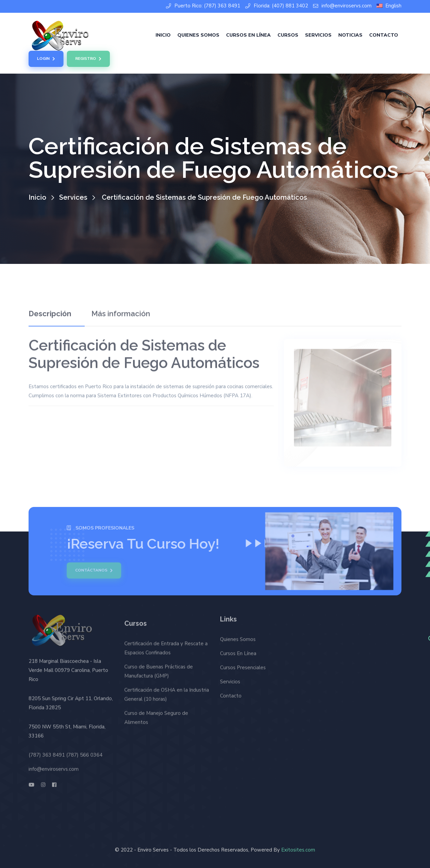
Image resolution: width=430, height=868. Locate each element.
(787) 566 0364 (84, 752)
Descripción (50, 311)
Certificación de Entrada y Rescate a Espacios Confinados (166, 651)
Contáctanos (92, 570)
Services (73, 197)
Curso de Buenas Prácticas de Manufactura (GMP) (159, 674)
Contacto (384, 35)
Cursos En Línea (248, 35)
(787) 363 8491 (47, 752)
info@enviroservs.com (342, 6)
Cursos (288, 35)
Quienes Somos (198, 35)
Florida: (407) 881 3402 (277, 6)
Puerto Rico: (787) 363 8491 (203, 6)
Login (46, 59)
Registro (88, 59)
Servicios (318, 35)
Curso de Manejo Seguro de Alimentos (156, 720)
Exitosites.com (298, 850)
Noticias (350, 35)
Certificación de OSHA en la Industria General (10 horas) (167, 697)
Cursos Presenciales (243, 665)
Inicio (163, 35)
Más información (121, 311)
